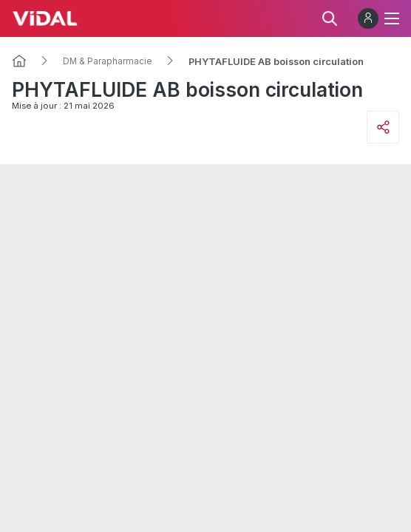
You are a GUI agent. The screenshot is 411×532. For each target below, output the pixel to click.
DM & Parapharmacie (108, 61)
